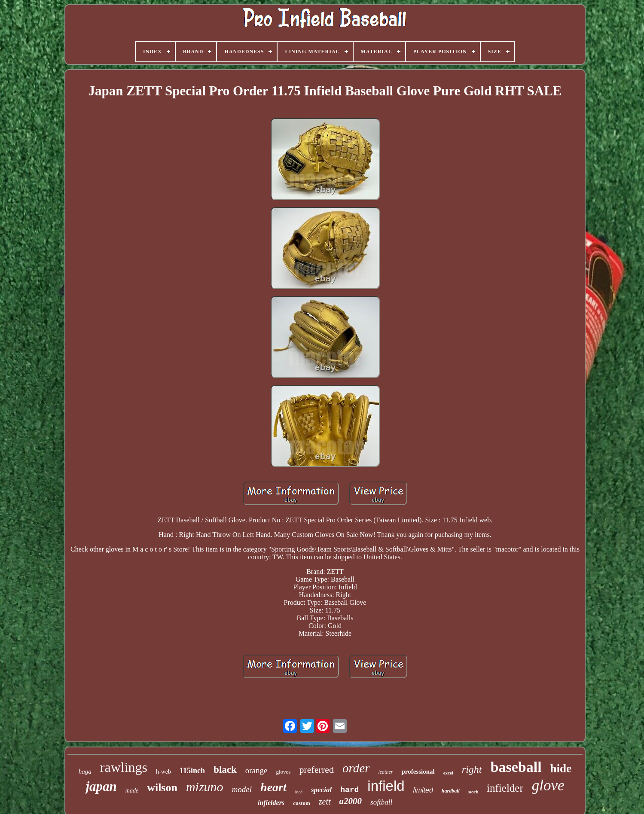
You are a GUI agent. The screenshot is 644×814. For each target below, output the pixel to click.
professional (418, 771)
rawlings (124, 767)
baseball (516, 767)
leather (385, 772)
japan (101, 786)
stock (473, 792)
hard (349, 790)
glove (548, 785)
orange (256, 770)
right (472, 769)
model (242, 789)
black (225, 770)
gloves (283, 772)
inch (299, 792)
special (321, 790)
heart (273, 787)
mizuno (205, 787)
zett (325, 802)
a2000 (351, 801)
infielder (505, 788)
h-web (163, 772)
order (356, 768)
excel (448, 773)
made (132, 791)
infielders (271, 803)
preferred (316, 770)
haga (85, 771)
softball (381, 802)
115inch (192, 771)
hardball (451, 791)
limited (423, 790)
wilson (162, 788)
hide (561, 768)
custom (302, 803)
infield (386, 786)
